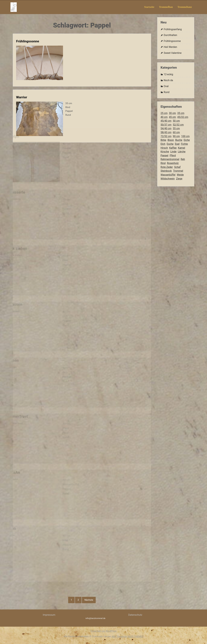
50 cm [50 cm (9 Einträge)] (176, 121)
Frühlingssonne (24, 35)
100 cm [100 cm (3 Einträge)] (185, 136)
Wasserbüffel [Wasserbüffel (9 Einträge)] (168, 175)
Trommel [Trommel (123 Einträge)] (178, 171)
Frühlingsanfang (173, 29)
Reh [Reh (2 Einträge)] (183, 159)
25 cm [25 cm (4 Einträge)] (164, 113)
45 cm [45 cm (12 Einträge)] (173, 117)
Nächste (89, 600)
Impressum (49, 615)
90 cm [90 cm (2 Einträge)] (176, 136)
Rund (167, 92)
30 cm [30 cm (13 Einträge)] (173, 113)
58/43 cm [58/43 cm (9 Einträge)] (166, 132)
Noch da (168, 80)
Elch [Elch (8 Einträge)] (163, 144)
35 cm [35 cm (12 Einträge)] (181, 113)
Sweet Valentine (173, 53)
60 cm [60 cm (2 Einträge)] (176, 132)
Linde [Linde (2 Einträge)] (173, 152)
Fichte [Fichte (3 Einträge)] (184, 144)
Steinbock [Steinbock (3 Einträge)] (166, 171)
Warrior (18, 91)
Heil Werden (170, 47)
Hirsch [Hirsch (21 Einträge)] (164, 148)
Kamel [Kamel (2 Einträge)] (182, 148)
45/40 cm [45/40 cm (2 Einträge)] (166, 121)
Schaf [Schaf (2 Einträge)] (177, 167)
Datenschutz (135, 615)
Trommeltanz (185, 7)
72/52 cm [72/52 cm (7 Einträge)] (166, 136)
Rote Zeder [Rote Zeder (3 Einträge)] (167, 167)
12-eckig (168, 74)
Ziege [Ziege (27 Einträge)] (179, 179)
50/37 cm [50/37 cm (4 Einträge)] (166, 125)
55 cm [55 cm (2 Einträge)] (176, 128)
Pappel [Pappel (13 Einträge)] (164, 155)
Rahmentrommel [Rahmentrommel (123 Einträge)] (170, 159)
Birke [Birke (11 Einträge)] (163, 140)
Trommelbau (166, 7)
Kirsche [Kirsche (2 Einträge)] (165, 152)
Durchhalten (170, 35)
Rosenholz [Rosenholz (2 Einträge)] (173, 163)
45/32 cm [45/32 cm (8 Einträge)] (183, 117)
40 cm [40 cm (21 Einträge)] (164, 117)
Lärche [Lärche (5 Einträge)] (182, 152)
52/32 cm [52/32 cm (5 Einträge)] (178, 125)
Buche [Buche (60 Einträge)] (179, 140)
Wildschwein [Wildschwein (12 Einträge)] (168, 179)
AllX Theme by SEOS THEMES (127, 636)
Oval (166, 86)
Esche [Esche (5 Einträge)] (170, 144)
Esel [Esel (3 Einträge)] (177, 144)
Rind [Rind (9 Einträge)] (163, 163)
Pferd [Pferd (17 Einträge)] (173, 155)
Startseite (149, 7)
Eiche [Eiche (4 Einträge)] (187, 140)
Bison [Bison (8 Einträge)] (171, 140)
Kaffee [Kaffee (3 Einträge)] (173, 148)
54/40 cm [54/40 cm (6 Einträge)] (166, 128)
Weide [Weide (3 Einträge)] (180, 175)
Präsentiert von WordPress (103, 631)
